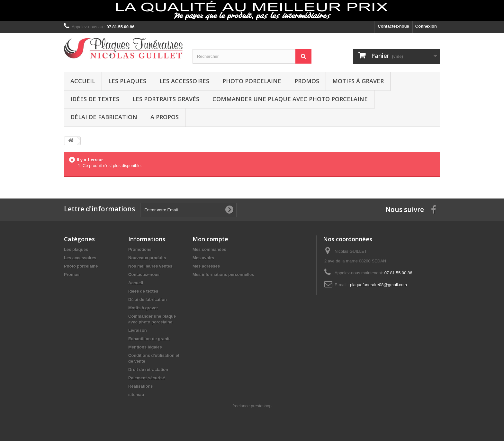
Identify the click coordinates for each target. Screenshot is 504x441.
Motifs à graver (358, 81)
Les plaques (127, 81)
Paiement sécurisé (147, 378)
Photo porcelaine (252, 81)
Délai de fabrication (104, 117)
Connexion (426, 26)
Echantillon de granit (149, 339)
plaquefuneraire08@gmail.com (378, 285)
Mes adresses (206, 266)
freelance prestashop (252, 406)
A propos (165, 117)
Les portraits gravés (166, 99)
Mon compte (210, 239)
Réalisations (141, 386)
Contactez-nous (393, 26)
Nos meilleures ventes (150, 266)
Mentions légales (145, 347)
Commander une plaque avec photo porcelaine (290, 99)
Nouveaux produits (147, 258)
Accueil (83, 81)
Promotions (140, 249)
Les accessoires (184, 81)
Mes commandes (209, 249)
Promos (307, 81)
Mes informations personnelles (223, 274)
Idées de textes (95, 99)
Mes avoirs (203, 258)
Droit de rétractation (148, 370)
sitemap (136, 395)
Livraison (138, 330)
